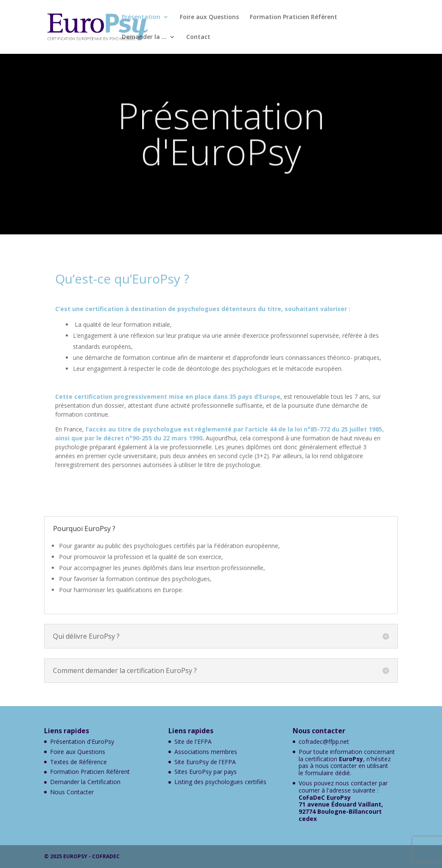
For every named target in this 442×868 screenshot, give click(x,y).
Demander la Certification (85, 782)
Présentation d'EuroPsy (82, 741)
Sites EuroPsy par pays (206, 772)
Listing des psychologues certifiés (220, 782)
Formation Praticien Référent (294, 17)
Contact (198, 37)
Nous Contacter (72, 792)
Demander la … (144, 37)
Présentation (141, 17)
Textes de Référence (78, 762)
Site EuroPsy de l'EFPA (205, 762)
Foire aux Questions (209, 17)
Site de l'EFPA (193, 741)
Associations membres (206, 752)
